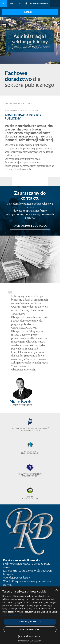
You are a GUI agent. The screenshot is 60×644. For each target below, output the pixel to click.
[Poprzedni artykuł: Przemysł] (6, 182)
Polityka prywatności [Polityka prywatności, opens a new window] (12, 615)
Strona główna (12, 104)
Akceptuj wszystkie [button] (30, 622)
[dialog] (30, 615)
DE (19, 3)
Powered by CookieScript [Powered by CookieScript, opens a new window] (30, 641)
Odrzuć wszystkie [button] (30, 629)
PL (4, 3)
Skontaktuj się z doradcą (30, 226)
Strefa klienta (39, 3)
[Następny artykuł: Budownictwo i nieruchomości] (54, 182)
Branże (27, 104)
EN (11, 3)
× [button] (56, 590)
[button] (30, 637)
